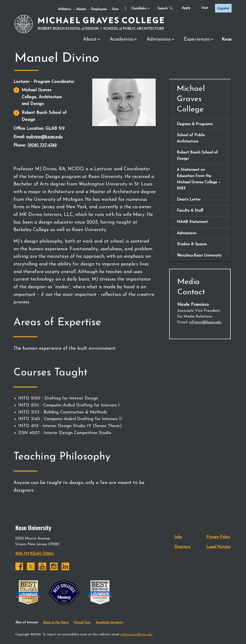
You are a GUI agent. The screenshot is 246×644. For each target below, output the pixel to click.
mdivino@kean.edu (44, 137)
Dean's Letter (189, 199)
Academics (125, 40)
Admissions (162, 40)
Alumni (81, 9)
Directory (182, 547)
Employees (99, 9)
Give (115, 9)
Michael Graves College (191, 99)
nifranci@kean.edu (205, 322)
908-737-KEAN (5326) (35, 554)
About (93, 40)
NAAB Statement (192, 222)
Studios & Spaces (192, 244)
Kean (227, 39)
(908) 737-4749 (42, 145)
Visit (205, 8)
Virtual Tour (82, 622)
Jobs (178, 537)
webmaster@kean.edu (136, 634)
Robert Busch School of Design (44, 116)
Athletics (65, 9)
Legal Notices (218, 547)
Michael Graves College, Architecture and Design (42, 97)
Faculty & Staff (190, 210)
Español (223, 8)
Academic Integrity (109, 622)
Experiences (200, 40)
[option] (223, 8)
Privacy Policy (218, 537)
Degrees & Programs (195, 124)
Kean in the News (56, 622)
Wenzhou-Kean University (199, 255)
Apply (186, 8)
